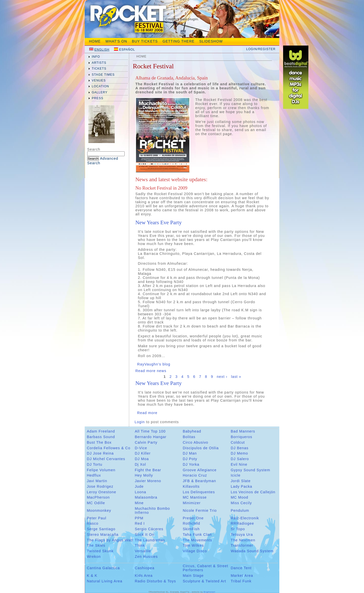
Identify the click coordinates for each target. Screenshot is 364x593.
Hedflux (94, 475)
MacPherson (98, 497)
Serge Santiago (101, 529)
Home (95, 41)
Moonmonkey (99, 510)
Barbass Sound (101, 437)
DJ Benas (240, 448)
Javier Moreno (148, 481)
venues (99, 80)
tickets (99, 69)
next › (222, 377)
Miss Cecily (241, 503)
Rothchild (191, 523)
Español (127, 50)
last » (236, 377)
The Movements (197, 540)
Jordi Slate (241, 481)
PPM (139, 518)
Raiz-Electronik (245, 518)
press (98, 98)
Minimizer (192, 503)
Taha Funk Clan (197, 535)
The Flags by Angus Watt (110, 540)
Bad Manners (243, 431)
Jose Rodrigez (100, 486)
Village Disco (195, 551)
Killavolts (191, 486)
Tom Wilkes (193, 545)
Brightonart (210, 592)
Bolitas (189, 437)
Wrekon (94, 557)
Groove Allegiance (200, 470)
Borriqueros (242, 437)
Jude (139, 486)
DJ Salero (240, 459)
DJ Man (190, 453)
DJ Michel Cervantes (106, 459)
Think (140, 545)
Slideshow (211, 41)
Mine (139, 503)
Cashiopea (145, 568)
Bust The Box (99, 442)
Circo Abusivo (196, 442)
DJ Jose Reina (100, 453)
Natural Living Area (105, 581)
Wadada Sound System (252, 551)
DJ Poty (190, 459)
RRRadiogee (242, 523)
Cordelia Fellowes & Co (108, 448)
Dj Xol (140, 464)
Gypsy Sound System (251, 470)
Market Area (242, 576)
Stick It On (144, 535)
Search (94, 149)
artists (99, 63)
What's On (116, 41)
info (96, 57)
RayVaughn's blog (154, 364)
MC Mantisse (195, 497)
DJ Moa (142, 459)
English (102, 50)
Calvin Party (146, 442)
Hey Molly (144, 475)
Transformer (242, 545)
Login (140, 422)
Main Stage (193, 576)
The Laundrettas (150, 540)
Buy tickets (145, 41)
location (100, 86)
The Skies (96, 545)
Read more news (151, 371)
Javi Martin (97, 481)
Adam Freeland (101, 431)
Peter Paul (96, 518)
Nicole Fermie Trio (200, 510)
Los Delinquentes (199, 492)
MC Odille (96, 503)
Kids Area (144, 576)
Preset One (193, 518)
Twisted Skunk (100, 551)
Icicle (236, 475)
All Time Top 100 (150, 431)
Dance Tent (241, 568)
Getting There (178, 41)
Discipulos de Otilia (201, 448)
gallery (100, 92)
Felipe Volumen (101, 470)
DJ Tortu (94, 464)
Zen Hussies (146, 557)
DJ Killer (143, 453)
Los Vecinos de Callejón (253, 492)
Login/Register (261, 49)
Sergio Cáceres (149, 529)
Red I (140, 523)
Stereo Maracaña (103, 535)
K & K (92, 576)
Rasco (93, 523)
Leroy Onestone (101, 492)
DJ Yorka (191, 464)
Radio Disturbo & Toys (155, 581)
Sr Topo (238, 529)
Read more (147, 413)
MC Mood (240, 497)
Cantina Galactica (103, 568)
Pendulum (240, 510)
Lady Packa (242, 486)
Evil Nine (239, 464)
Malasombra (146, 497)
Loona (140, 492)
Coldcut (238, 442)
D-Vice (141, 448)
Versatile (143, 551)
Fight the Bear (148, 470)
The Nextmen (243, 540)
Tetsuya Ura (242, 535)
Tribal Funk (241, 581)
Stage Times (103, 75)
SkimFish (191, 529)
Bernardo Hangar (151, 437)
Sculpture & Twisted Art (204, 581)
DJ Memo (240, 453)
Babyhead (192, 431)
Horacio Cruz (195, 475)
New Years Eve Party (158, 222)
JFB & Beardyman (199, 481)
